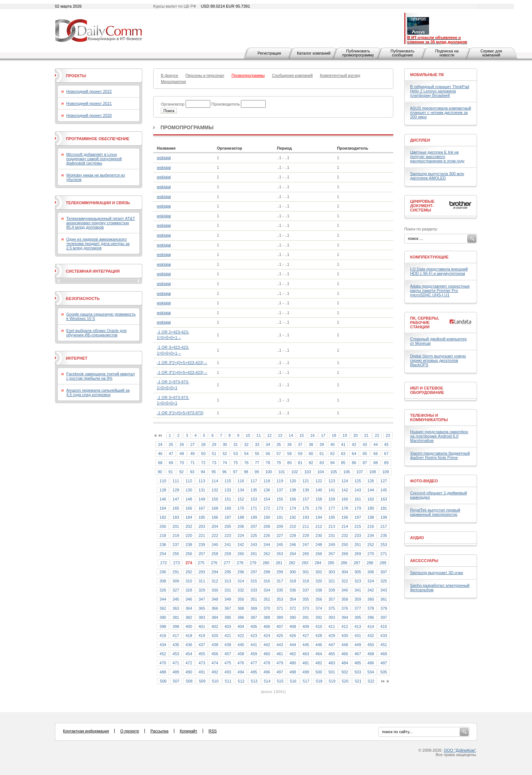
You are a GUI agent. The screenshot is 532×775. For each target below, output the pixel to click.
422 (241, 636)
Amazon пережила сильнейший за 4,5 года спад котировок (98, 392)
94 (203, 472)
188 (241, 517)
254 (163, 554)
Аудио (417, 538)
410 (319, 626)
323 (358, 581)
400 (189, 626)
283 (305, 563)
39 (322, 444)
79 (279, 463)
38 (311, 444)
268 (345, 554)
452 (163, 654)
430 (345, 636)
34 (268, 444)
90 (160, 472)
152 (241, 499)
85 (343, 463)
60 (311, 454)
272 (163, 563)
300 (293, 572)
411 (331, 626)
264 (293, 554)
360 (371, 599)
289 (383, 563)
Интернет (77, 358)
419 (202, 636)
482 (319, 663)
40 (333, 444)
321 (331, 581)
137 (280, 490)
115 (228, 481)
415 (384, 626)
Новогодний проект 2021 (89, 103)
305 (358, 572)
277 (227, 563)
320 (319, 581)
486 (371, 663)
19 (345, 435)
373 (306, 608)
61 (322, 454)
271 (384, 554)
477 (254, 663)
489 (176, 672)
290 (163, 572)
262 (267, 554)
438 (215, 645)
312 (215, 581)
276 (214, 563)
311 (202, 581)
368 (241, 608)
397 (384, 617)
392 (319, 617)
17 (323, 435)
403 (228, 626)
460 (267, 654)
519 (332, 681)
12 (269, 435)
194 (319, 517)
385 (228, 617)
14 (291, 435)
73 (214, 463)
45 (386, 444)
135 (254, 490)
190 (267, 517)
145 (384, 490)
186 (215, 517)
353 (280, 599)
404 (241, 626)
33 (257, 444)
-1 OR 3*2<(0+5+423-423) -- (182, 363)
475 (228, 663)
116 (241, 481)
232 (345, 535)
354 (293, 599)
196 (345, 517)
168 (215, 508)
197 (358, 517)
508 (189, 681)
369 (254, 608)
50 (203, 454)
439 (228, 645)
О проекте (130, 731)
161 (358, 499)
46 (160, 454)
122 (319, 481)
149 (202, 499)
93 (192, 472)
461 (280, 654)
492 (215, 672)
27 (192, 444)
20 (356, 435)
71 (192, 463)
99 (257, 472)
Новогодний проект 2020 (89, 115)
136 (267, 490)
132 (215, 490)
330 (215, 590)
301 (306, 572)
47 (171, 454)
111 (176, 481)
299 (280, 572)
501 (331, 672)
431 (358, 636)
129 (176, 490)
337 (306, 590)
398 (163, 626)
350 (241, 599)
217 (384, 526)
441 (254, 645)
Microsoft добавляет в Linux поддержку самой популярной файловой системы (94, 159)
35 (279, 444)
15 (302, 435)
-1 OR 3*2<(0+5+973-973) (180, 413)
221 (202, 535)
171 (254, 508)
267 (331, 554)
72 (203, 463)
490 (189, 672)
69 (171, 463)
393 (331, 617)
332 (241, 590)
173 (280, 508)
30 (225, 444)
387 (254, 617)
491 (202, 672)
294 (215, 572)
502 (345, 672)
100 (269, 472)
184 (189, 517)
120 (293, 481)
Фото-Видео (424, 481)
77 (257, 463)
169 (228, 508)
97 (235, 472)
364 (189, 608)
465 (331, 654)
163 (384, 499)
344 (163, 599)
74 (225, 463)
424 (267, 636)
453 (176, 654)
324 (371, 581)
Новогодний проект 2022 (89, 91)
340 (345, 590)
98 (246, 472)
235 (384, 535)
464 (319, 654)
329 (202, 590)
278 (240, 563)
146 (163, 499)
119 (280, 481)
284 (318, 563)
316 (267, 581)
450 (371, 645)
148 (189, 499)
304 (345, 572)
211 (306, 526)
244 (267, 545)
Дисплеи (420, 140)
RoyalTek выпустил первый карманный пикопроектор (435, 512)
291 (176, 572)
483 (331, 663)
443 (280, 645)
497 (280, 672)
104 (321, 472)
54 (246, 454)
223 (228, 535)
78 (268, 463)
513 (254, 681)
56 (268, 454)
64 (354, 454)
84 (333, 463)
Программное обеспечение (98, 139)
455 (202, 654)
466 (345, 654)
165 (176, 508)
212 (319, 526)
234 (371, 535)
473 (202, 663)
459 (254, 654)
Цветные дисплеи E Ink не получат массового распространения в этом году (437, 157)
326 (163, 590)
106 (346, 472)
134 (241, 490)
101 (282, 472)
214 (345, 526)
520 (345, 681)
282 (292, 563)
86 (354, 463)
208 (267, 526)
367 (228, 608)
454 (189, 654)
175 (306, 508)
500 (319, 672)
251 (358, 545)
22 (377, 435)
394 (345, 617)
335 (280, 590)
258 (215, 554)
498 (293, 672)
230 (319, 535)
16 (313, 435)
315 (254, 581)
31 (235, 444)
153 (254, 499)
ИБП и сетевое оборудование (427, 390)
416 (163, 636)
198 (371, 517)
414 (371, 626)
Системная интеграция (93, 271)
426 (293, 636)
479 (280, 663)
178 (345, 508)
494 (241, 672)
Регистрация (269, 53)
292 (189, 572)
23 (388, 435)
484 (345, 663)
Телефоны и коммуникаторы (429, 418)
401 (202, 626)
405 (254, 626)
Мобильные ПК (427, 75)
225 (254, 535)
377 (358, 608)
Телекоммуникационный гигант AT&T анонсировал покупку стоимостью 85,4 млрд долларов (101, 223)
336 (293, 590)
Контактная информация (86, 731)
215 (358, 526)
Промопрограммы (187, 127)
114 (215, 481)
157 (306, 499)
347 (202, 599)
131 (202, 490)
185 (202, 517)
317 (280, 581)
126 (371, 481)
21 (366, 435)
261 (254, 554)
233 (358, 535)
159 (331, 499)
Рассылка (159, 731)
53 (235, 454)
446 (319, 645)
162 (371, 499)
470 (163, 663)
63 (343, 454)
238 (189, 545)
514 (267, 681)
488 (163, 672)
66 (376, 454)
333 (254, 590)
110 (163, 481)
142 (345, 490)
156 (293, 499)
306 (371, 572)
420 (215, 636)
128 (163, 490)
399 (176, 626)
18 (334, 435)
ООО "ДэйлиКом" (460, 750)
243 (254, 545)
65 (365, 454)
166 (189, 508)
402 (215, 626)
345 (176, 599)
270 (371, 554)
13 (280, 435)
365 (202, 608)
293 (202, 572)
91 (171, 472)
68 (160, 463)
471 (176, 663)
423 (254, 636)
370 (267, 608)
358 (345, 599)
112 (189, 481)
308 (163, 581)
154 (267, 499)
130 (189, 490)
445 (306, 645)
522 (371, 681)
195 (331, 517)
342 (371, 590)
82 (311, 463)
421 (228, 636)
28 (203, 444)
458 (241, 654)
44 (376, 444)
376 (345, 608)
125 (358, 481)
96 (225, 472)
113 (202, 481)
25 (171, 444)
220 (189, 535)
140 (319, 490)
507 (176, 681)
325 (384, 581)
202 (189, 526)
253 (384, 545)
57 (279, 454)
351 (254, 599)
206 (241, 526)
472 (189, 663)
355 (306, 599)
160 (345, 499)
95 (214, 472)
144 (371, 490)
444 (293, 645)
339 (331, 590)
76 (246, 463)
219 (176, 535)
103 (307, 472)
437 (202, 645)
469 (384, 654)
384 (215, 617)
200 (163, 526)
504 (371, 672)
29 (214, 444)
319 (306, 581)
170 (241, 508)
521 (358, 681)
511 (228, 681)
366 (215, 608)
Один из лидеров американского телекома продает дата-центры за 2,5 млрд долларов (98, 244)
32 (246, 444)
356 (319, 599)
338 (319, 590)
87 (365, 463)
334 (267, 590)
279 (253, 563)
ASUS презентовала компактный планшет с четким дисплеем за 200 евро (440, 112)
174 (293, 508)
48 (182, 454)
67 (386, 454)
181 (384, 508)
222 (215, 535)
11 (259, 435)
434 (163, 645)
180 (371, 508)
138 (293, 490)
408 (293, 626)
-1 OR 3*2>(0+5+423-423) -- (182, 372)
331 (228, 590)
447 (331, 645)
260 (241, 554)
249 (331, 545)
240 (215, 545)
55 (257, 454)
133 (228, 490)
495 (254, 672)
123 (331, 481)
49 (192, 454)
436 (189, 645)
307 (384, 572)
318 (293, 581)
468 (371, 654)
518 (319, 681)
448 (345, 645)
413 (358, 626)
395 (358, 617)
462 (293, 654)
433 (384, 636)
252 (371, 545)
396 (371, 617)
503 (358, 672)
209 (280, 526)
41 (343, 444)
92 (181, 472)
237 (176, 545)
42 (354, 444)
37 (300, 444)
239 (202, 545)
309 (176, 581)
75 (235, 463)
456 (215, 654)
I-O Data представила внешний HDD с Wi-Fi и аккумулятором (439, 271)
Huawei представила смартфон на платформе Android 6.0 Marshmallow (439, 436)
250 (345, 545)
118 (267, 481)
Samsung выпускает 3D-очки (436, 573)
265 (306, 554)
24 (160, 444)
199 (384, 517)
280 (266, 563)
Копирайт (188, 731)
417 (176, 636)
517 (306, 681)
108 (373, 472)
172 (267, 508)
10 (248, 435)
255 (176, 554)
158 (319, 499)
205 (228, 526)
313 (228, 581)
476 (241, 663)
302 (319, 572)
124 (345, 481)
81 (300, 463)
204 (215, 526)
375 (331, 608)
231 (331, 535)
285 (331, 563)
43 (365, 444)
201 (176, 526)
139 (306, 490)
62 (333, 454)
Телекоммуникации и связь (98, 203)
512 (241, 681)
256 (189, 554)
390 (293, 617)
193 (306, 517)
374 (319, 608)
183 (176, 517)
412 (345, 626)
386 (241, 617)
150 (215, 499)
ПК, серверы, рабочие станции (425, 323)
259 (228, 554)
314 (241, 581)
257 (202, 554)
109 (385, 472)
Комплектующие (429, 257)
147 (176, 499)
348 (215, 599)
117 (254, 481)
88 (376, 463)
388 (267, 617)
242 (241, 545)
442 (267, 645)
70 (182, 463)
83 (322, 463)
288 (370, 563)
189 (254, 517)
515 (280, 681)
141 (331, 490)
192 (293, 517)
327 (176, 590)
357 (331, 599)
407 (280, 626)
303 (331, 572)
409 (306, 626)
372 (293, 608)
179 (358, 508)
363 (176, 608)
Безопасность (83, 298)
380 (163, 617)
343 (384, 590)
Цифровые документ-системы (422, 206)
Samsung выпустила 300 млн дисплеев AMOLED (437, 176)
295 (228, 572)
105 (334, 472)
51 (214, 454)
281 (279, 563)
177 (331, 508)
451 (384, 645)
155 (280, 499)
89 (386, 463)
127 (384, 481)
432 (371, 636)
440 (241, 645)
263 (280, 554)
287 (357, 563)
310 (189, 581)
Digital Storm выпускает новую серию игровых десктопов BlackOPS (438, 360)
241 (228, 545)
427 (306, 636)
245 (280, 545)
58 (289, 454)
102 (295, 472)
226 (267, 535)
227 (280, 535)
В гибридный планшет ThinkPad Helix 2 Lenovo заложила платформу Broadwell (440, 91)
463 (306, 654)
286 (344, 563)
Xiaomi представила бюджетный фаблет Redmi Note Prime (440, 455)
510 (215, 681)
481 (306, 663)
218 (163, 535)
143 (358, 490)
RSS (213, 731)
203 (202, 526)
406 (267, 626)
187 (228, 517)
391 (306, 617)
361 (384, 599)
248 (319, 545)
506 (163, 681)
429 (331, 636)
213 (331, 526)
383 (202, 617)
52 (225, 454)
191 (280, 517)
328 (189, 590)
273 (176, 563)
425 (280, 636)
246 (293, 545)
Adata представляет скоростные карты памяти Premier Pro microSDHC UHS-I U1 (440, 290)
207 (254, 526)
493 (228, 672)
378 (371, 608)
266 (319, 554)
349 (228, 599)
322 (345, 581)
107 (360, 472)
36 (289, 444)
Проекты (76, 76)
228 (293, 535)
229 (306, 535)
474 (215, 663)
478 (267, 663)
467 (358, 654)
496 (267, 672)
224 (241, 535)
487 (384, 663)
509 (202, 681)
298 (267, 572)
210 (293, 526)
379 (384, 608)
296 (241, 572)
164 (163, 508)
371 (280, 608)
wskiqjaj (164, 158)
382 (189, 617)
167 (202, 508)
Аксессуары (424, 561)
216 (371, 526)
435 (176, 645)
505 (384, 672)
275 (201, 563)
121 (306, 481)
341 (358, 590)
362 (163, 608)
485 (358, 663)
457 (228, 654)
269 (358, 554)
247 (306, 545)
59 (300, 454)
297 (254, 572)
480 (293, 663)
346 (189, 599)
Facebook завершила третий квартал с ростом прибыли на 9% (100, 376)
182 (163, 517)
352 (267, 599)
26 (182, 444)
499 (306, 672)
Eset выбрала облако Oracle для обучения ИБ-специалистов (96, 333)
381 (176, 617)
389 (280, 617)
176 (319, 508)
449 (358, 645)
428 (319, 636)
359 (358, 599)
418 (189, 636)
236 (163, 545)
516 (293, 681)
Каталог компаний (314, 53)
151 (228, 499)
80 (289, 463)
